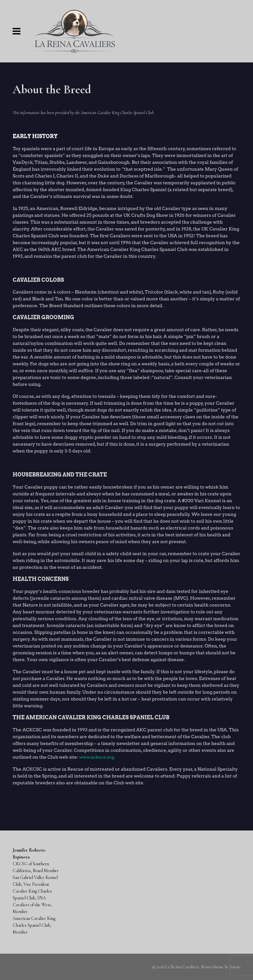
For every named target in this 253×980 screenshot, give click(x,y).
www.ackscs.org (96, 757)
